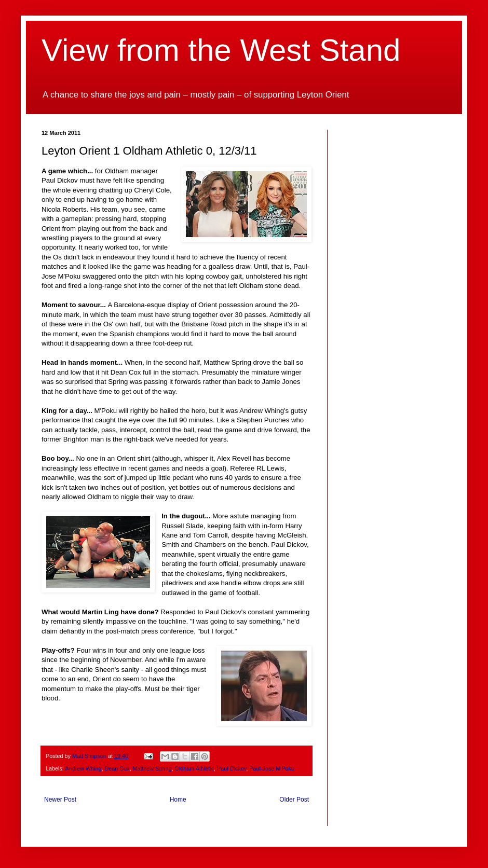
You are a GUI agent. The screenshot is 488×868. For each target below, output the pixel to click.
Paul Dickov (232, 768)
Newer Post (60, 800)
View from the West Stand (221, 50)
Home (178, 800)
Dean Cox (117, 768)
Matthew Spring (152, 768)
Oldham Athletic (194, 768)
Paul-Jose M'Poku (272, 768)
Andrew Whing (83, 768)
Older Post (294, 800)
